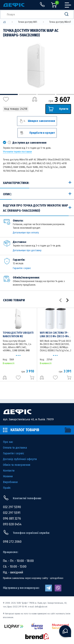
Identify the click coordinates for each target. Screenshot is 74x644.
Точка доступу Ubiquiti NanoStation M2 (18, 335)
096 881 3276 (12, 519)
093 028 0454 (12, 524)
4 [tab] (65, 94)
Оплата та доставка (15, 448)
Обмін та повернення (17, 465)
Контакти (9, 471)
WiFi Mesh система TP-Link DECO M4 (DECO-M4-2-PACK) (55, 336)
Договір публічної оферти (20, 459)
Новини (8, 476)
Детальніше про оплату (26, 233)
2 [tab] (28, 94)
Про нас (8, 442)
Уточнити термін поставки (17, 152)
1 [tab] (9, 94)
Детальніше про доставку (27, 250)
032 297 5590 (12, 507)
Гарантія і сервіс (22, 268)
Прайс (7, 488)
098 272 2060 (12, 542)
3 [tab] (46, 94)
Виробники (10, 482)
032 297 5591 (12, 513)
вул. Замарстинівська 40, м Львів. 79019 (28, 419)
